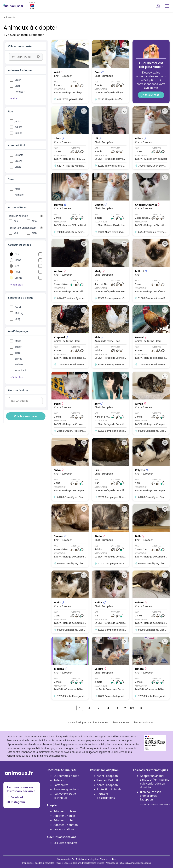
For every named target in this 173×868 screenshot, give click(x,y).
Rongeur (20, 92)
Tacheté (19, 364)
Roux (18, 272)
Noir (17, 254)
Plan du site (28, 863)
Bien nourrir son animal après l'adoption (155, 798)
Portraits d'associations (106, 796)
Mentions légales (90, 859)
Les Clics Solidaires (66, 843)
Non (34, 221)
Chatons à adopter (143, 722)
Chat (17, 86)
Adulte (18, 127)
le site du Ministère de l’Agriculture (46, 756)
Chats (18, 167)
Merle (18, 341)
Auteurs (59, 780)
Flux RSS (76, 859)
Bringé (19, 359)
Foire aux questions (66, 789)
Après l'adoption (107, 785)
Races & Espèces (64, 863)
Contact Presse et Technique (65, 796)
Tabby (18, 347)
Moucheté (20, 370)
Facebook (15, 797)
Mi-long (19, 313)
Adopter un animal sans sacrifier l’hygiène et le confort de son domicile (155, 782)
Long (18, 319)
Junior (18, 121)
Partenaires (61, 785)
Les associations (64, 829)
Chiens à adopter (77, 722)
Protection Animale (109, 789)
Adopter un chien (65, 811)
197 (132, 708)
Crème (18, 278)
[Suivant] (141, 708)
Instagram (16, 802)
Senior (18, 133)
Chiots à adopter (99, 722)
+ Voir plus (17, 285)
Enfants (19, 155)
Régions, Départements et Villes (89, 863)
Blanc (18, 260)
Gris (17, 266)
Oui (16, 221)
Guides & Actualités (45, 863)
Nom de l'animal (18, 390)
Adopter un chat (64, 820)
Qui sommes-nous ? (66, 776)
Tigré (18, 353)
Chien (18, 80)
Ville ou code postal (20, 46)
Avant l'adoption (107, 776)
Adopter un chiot (64, 816)
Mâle (18, 189)
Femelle (19, 195)
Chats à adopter (120, 722)
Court (18, 307)
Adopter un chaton (66, 825)
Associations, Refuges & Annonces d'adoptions (128, 863)
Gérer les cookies (108, 859)
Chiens (19, 161)
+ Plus (14, 98)
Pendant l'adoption (109, 780)
